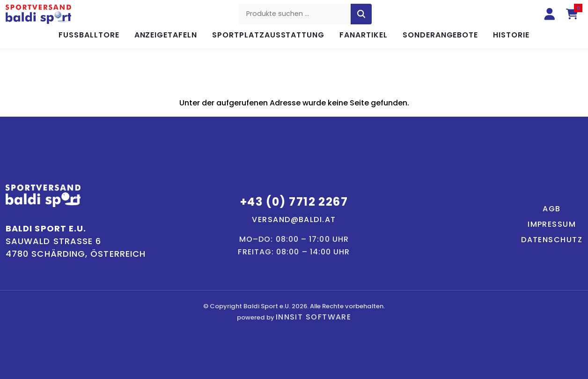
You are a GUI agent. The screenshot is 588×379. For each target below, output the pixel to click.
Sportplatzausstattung (268, 35)
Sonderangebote (440, 35)
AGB (551, 209)
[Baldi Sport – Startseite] (38, 14)
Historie (511, 35)
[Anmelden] (550, 14)
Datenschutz (552, 240)
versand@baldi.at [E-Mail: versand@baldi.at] (294, 219)
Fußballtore (89, 35)
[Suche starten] (361, 14)
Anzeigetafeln (166, 35)
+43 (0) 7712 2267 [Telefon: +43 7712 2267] (294, 202)
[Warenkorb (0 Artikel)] (572, 14)
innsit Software (314, 317)
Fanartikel (364, 35)
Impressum (552, 224)
